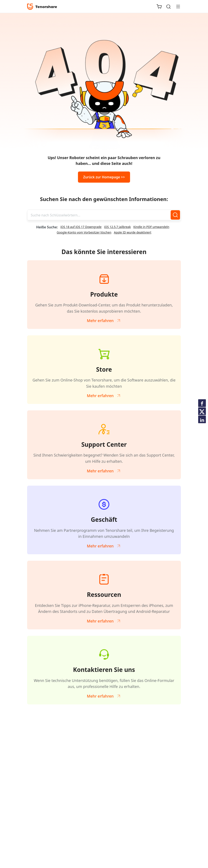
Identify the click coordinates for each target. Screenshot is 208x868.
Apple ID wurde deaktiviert (133, 232)
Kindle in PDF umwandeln (151, 227)
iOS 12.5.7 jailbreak (117, 227)
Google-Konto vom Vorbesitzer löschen (84, 232)
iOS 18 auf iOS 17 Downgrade (81, 227)
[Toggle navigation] (176, 6)
